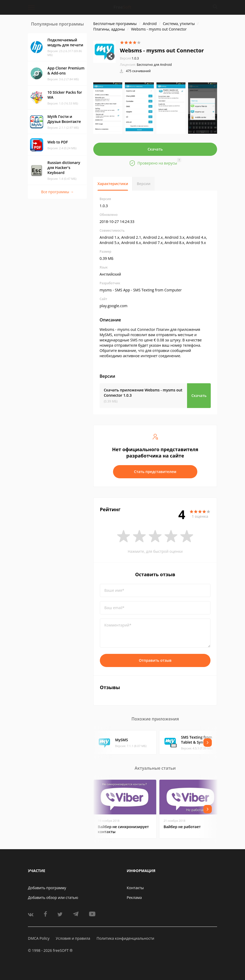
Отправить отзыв (155, 660)
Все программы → (57, 192)
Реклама (134, 897)
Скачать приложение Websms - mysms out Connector (143, 393)
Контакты (135, 888)
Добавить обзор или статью (53, 897)
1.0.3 (129, 58)
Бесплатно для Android (154, 65)
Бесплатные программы (115, 24)
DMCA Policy (39, 938)
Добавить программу (47, 888)
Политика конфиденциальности (125, 938)
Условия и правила (73, 938)
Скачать (155, 149)
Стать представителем (155, 472)
